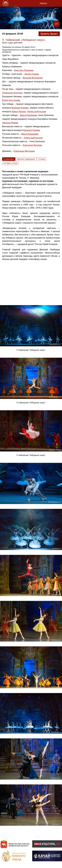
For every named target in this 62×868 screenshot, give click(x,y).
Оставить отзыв (10, 163)
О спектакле (9, 159)
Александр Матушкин (24, 151)
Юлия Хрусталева (11, 100)
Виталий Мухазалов (33, 78)
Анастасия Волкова (32, 145)
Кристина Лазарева (24, 70)
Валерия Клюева (20, 108)
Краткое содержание (26, 159)
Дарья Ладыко (19, 111)
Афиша (43, 3)
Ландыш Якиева (10, 123)
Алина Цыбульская (37, 111)
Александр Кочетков (12, 93)
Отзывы (42, 159)
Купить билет (49, 34)
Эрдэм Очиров (31, 74)
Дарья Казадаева (28, 115)
